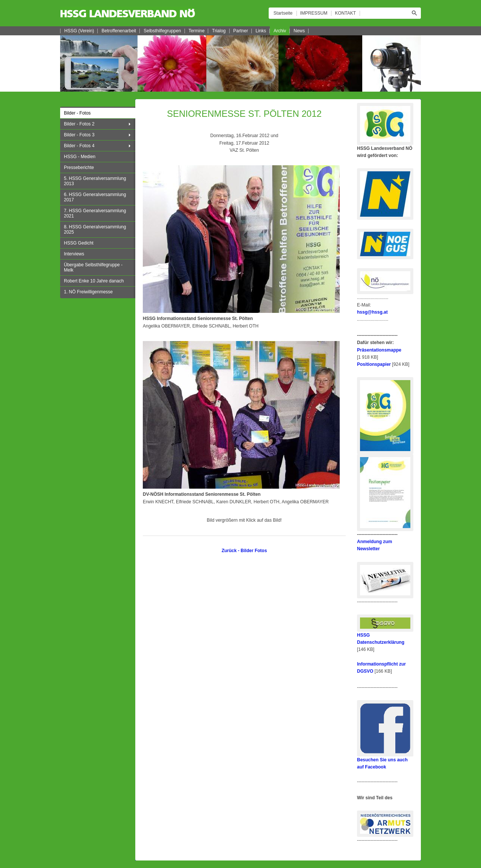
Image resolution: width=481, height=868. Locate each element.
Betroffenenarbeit (119, 31)
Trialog (219, 31)
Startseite (283, 13)
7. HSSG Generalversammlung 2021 (95, 213)
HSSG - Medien (80, 157)
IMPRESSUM (314, 13)
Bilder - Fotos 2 (79, 124)
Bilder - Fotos (77, 113)
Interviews (74, 254)
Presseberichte (79, 168)
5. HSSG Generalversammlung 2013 (95, 181)
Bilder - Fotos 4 (79, 146)
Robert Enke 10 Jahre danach (94, 281)
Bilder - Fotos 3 (79, 135)
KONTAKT (345, 13)
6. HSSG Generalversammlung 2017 (95, 197)
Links (261, 31)
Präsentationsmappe (379, 350)
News (299, 31)
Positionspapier (374, 364)
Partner (241, 31)
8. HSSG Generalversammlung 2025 (95, 229)
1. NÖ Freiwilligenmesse (88, 292)
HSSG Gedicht (79, 243)
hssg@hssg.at (372, 312)
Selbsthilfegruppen (162, 31)
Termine (197, 31)
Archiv (280, 31)
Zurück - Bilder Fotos (244, 551)
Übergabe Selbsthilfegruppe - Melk (93, 267)
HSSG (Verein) (79, 31)
